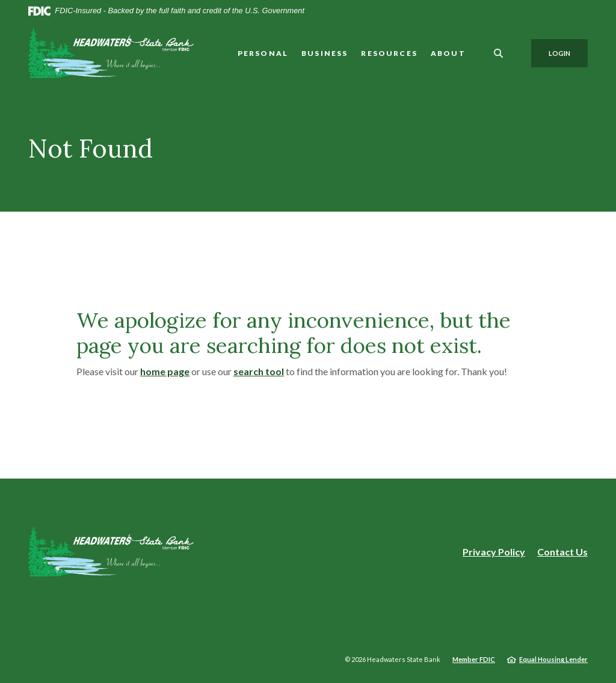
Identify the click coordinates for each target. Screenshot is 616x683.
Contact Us (562, 552)
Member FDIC (474, 659)
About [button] (448, 53)
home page (165, 371)
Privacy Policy (494, 552)
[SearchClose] (499, 53)
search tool (259, 371)
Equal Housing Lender (553, 659)
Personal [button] (263, 53)
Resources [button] (389, 53)
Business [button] (325, 53)
